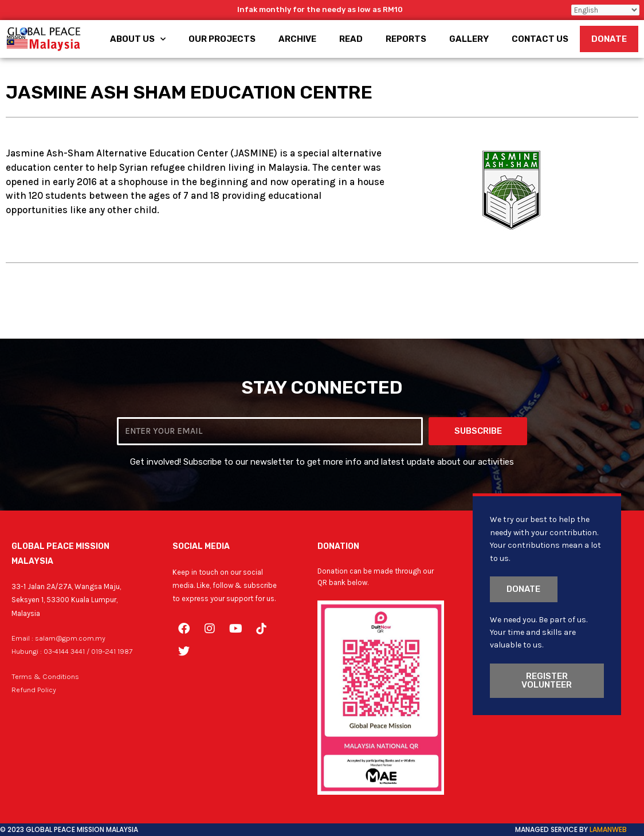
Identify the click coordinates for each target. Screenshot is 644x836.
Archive (297, 39)
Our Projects (222, 39)
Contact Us (540, 39)
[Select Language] (605, 10)
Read (351, 39)
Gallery (469, 39)
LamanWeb (608, 829)
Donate (609, 39)
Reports (406, 39)
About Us (138, 39)
